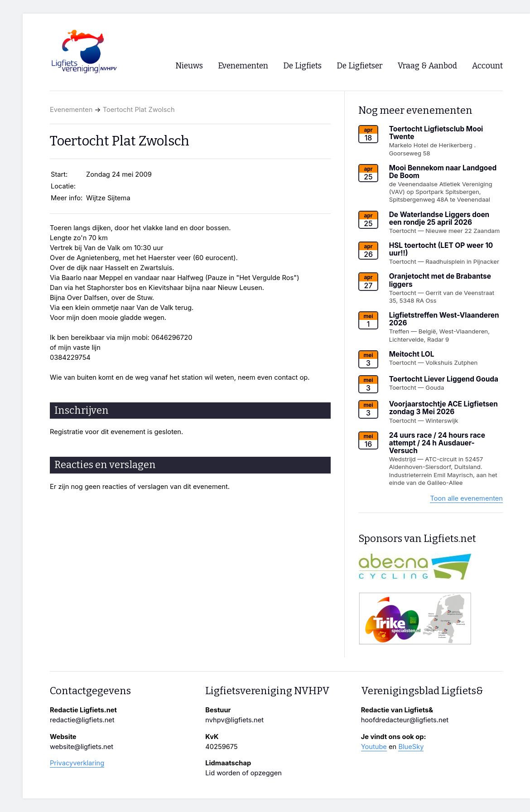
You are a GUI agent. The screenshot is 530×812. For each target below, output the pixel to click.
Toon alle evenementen (466, 498)
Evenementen (71, 110)
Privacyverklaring (77, 763)
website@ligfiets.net (82, 747)
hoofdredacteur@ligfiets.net (405, 720)
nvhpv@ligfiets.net (234, 720)
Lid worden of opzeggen (243, 773)
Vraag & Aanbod (427, 66)
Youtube (374, 747)
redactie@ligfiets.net (82, 720)
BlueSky (411, 747)
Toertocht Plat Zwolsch (139, 110)
